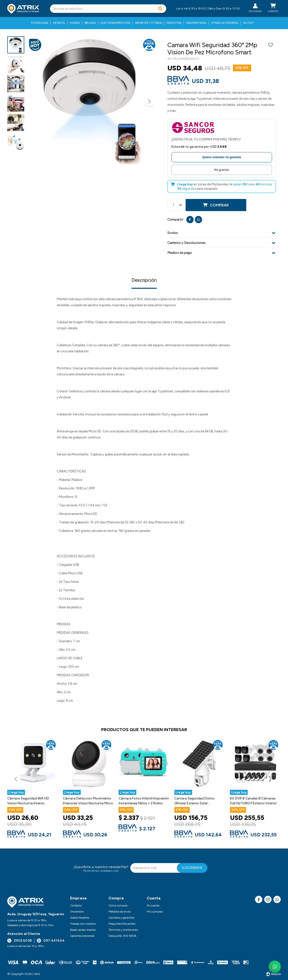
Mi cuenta (153, 906)
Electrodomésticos (115, 23)
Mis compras (155, 912)
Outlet (249, 23)
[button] (160, 9)
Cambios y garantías (121, 918)
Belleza (90, 23)
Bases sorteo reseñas (83, 930)
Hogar (75, 23)
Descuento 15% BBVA (122, 936)
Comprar (219, 205)
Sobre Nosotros (80, 918)
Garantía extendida (82, 936)
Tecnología (39, 23)
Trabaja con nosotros (83, 924)
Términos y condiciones (123, 930)
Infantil (59, 23)
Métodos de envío (119, 912)
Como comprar (118, 906)
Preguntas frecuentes (122, 924)
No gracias (222, 170)
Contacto (76, 906)
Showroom (77, 912)
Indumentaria (196, 23)
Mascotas (174, 23)
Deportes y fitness (148, 23)
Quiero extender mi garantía (222, 157)
